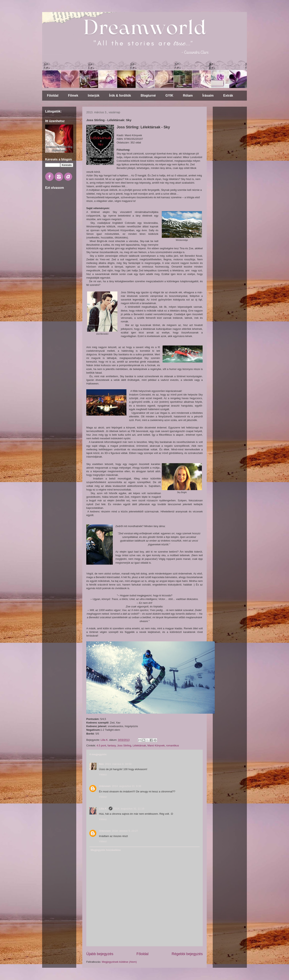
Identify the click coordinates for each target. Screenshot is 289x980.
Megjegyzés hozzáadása (106, 850)
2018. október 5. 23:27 (125, 831)
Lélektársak (139, 745)
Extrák (228, 96)
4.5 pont (101, 745)
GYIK (169, 96)
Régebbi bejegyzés (187, 954)
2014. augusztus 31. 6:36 (127, 786)
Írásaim (208, 96)
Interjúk (94, 96)
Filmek (73, 96)
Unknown (105, 786)
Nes (101, 764)
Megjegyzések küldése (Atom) (119, 962)
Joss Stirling (124, 745)
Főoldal (53, 96)
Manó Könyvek (156, 745)
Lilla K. (103, 809)
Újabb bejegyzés (100, 954)
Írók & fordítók (120, 96)
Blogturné (148, 96)
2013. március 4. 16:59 (118, 764)
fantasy (112, 745)
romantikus (173, 745)
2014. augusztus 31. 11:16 (129, 809)
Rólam (188, 96)
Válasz (103, 774)
